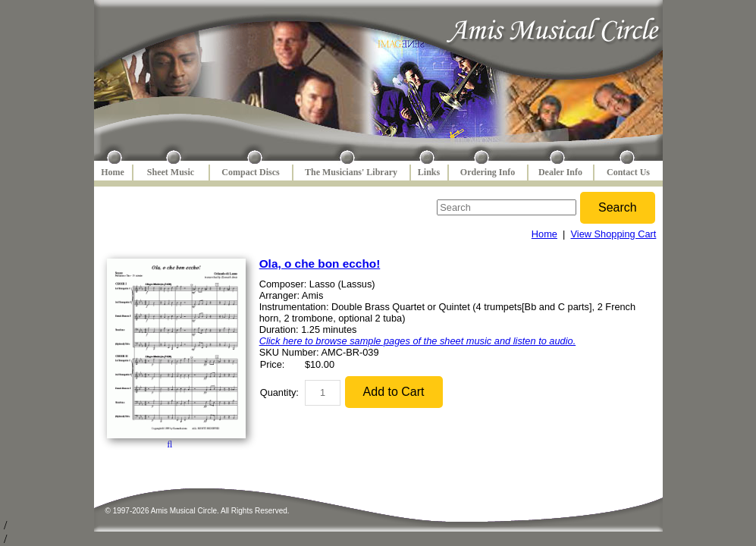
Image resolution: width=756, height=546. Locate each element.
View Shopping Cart (614, 234)
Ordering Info (488, 172)
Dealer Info (560, 172)
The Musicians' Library (351, 172)
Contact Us (628, 172)
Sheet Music (171, 172)
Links (429, 172)
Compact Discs (250, 172)
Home (113, 172)
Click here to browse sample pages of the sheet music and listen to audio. (418, 341)
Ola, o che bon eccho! (320, 264)
